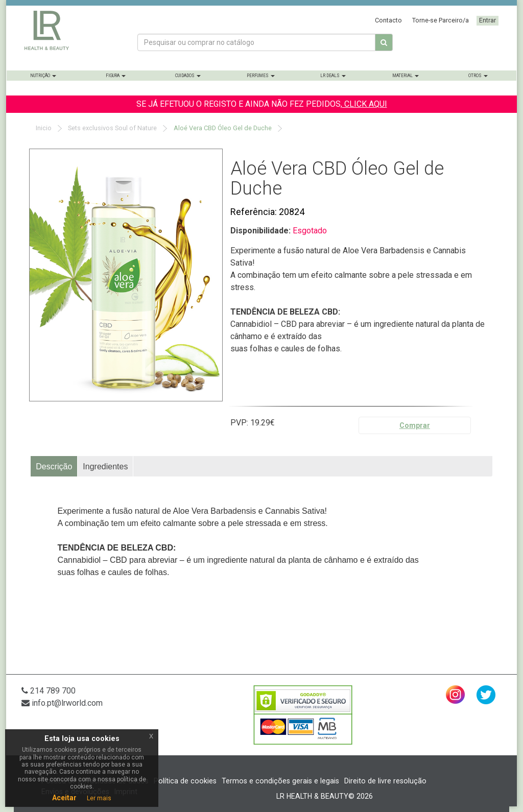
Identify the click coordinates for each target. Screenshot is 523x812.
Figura (116, 76)
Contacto (388, 20)
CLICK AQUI (365, 104)
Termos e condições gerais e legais (280, 781)
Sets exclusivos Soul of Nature (112, 128)
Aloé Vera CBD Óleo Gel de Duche (222, 128)
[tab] (54, 466)
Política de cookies (185, 781)
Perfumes (261, 76)
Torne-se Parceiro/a (441, 20)
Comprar (415, 425)
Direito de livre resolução (385, 781)
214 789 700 (49, 691)
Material (406, 76)
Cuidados (188, 76)
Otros (478, 76)
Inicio (43, 128)
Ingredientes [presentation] (105, 467)
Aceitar (64, 798)
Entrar (488, 20)
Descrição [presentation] (54, 467)
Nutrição (43, 76)
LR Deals (333, 76)
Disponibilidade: (261, 231)
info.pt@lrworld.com (62, 703)
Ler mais (99, 798)
